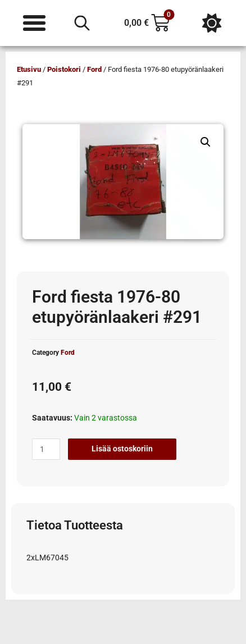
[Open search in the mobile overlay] (82, 23)
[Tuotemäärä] (46, 449)
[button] (206, 142)
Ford (94, 69)
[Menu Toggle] (34, 23)
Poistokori (64, 69)
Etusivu (29, 69)
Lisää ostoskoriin (122, 449)
